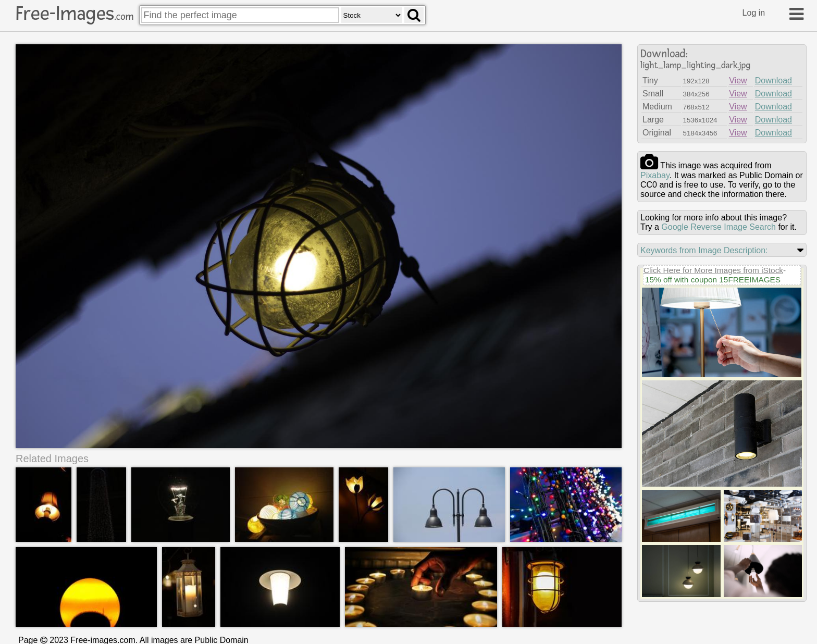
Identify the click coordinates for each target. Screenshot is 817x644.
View (738, 80)
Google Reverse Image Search (719, 227)
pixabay (655, 175)
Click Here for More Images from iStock (713, 270)
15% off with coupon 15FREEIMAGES (713, 280)
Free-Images (75, 14)
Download (773, 80)
